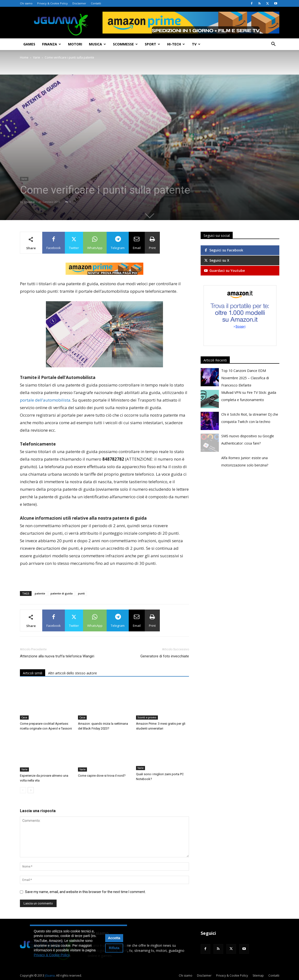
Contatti (96, 3)
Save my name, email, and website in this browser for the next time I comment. (85, 892)
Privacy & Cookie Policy (52, 3)
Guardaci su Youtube (224, 271)
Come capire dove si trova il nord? (102, 776)
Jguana (30, 202)
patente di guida (62, 593)
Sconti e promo (147, 717)
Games (29, 44)
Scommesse (125, 44)
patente (40, 593)
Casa (24, 717)
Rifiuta (114, 948)
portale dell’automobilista (45, 400)
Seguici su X (216, 260)
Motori (75, 44)
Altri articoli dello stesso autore (73, 673)
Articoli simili (33, 673)
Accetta (114, 938)
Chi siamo (26, 3)
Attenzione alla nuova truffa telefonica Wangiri (57, 656)
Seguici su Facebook (223, 250)
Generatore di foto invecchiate (165, 656)
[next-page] (31, 790)
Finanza (51, 44)
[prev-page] (23, 790)
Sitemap (258, 976)
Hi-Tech (176, 44)
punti (81, 593)
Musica (97, 44)
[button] (273, 45)
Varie (37, 57)
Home (24, 57)
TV (196, 44)
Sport (152, 44)
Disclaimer (79, 3)
